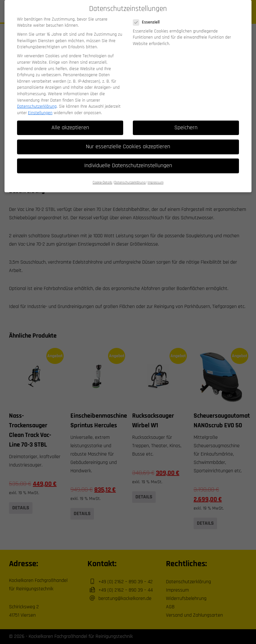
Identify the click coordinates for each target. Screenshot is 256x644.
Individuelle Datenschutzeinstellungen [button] (128, 162)
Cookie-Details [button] (102, 179)
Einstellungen (40, 110)
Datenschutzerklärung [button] (130, 179)
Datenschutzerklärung (37, 103)
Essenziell (148, 19)
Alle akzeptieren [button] (70, 124)
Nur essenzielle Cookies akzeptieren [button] (128, 143)
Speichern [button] (186, 124)
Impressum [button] (155, 179)
